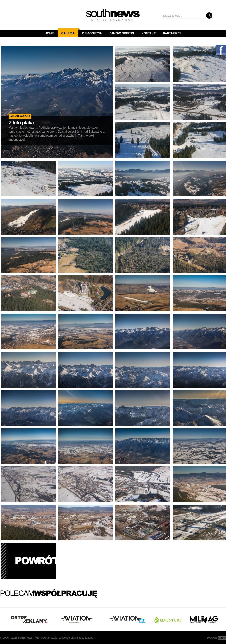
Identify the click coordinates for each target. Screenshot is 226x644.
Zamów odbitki (122, 33)
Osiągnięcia (92, 33)
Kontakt (149, 33)
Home (49, 33)
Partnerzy (172, 33)
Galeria (70, 32)
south (25, 638)
